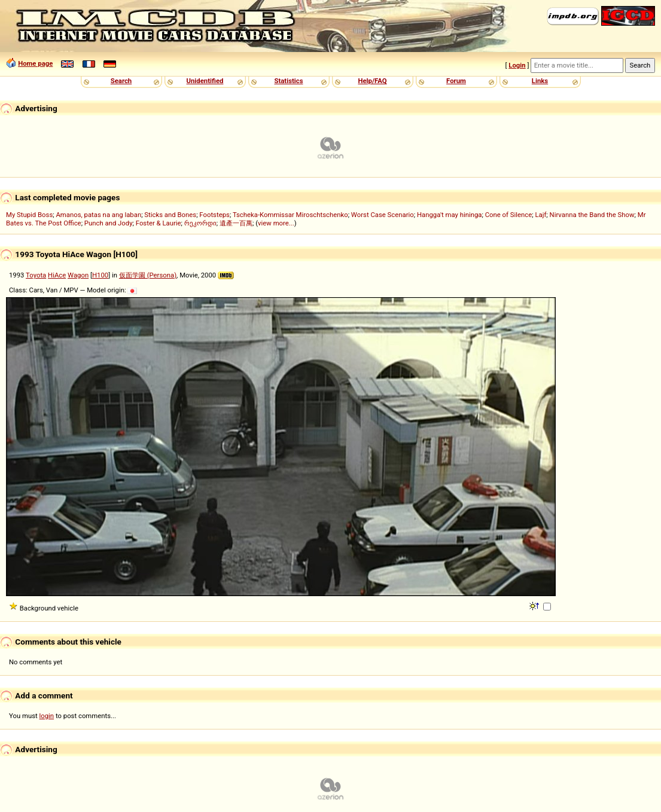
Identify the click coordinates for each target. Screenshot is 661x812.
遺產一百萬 (236, 223)
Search (121, 81)
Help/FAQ (372, 81)
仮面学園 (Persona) (148, 275)
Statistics (288, 81)
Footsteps (214, 215)
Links (540, 81)
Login (517, 65)
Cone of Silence (509, 215)
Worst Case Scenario (383, 215)
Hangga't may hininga (449, 215)
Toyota (36, 275)
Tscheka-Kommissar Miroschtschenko (290, 215)
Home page (35, 63)
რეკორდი (200, 223)
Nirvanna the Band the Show (592, 215)
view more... (276, 223)
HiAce (57, 275)
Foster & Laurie (159, 223)
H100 (100, 275)
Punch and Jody (109, 223)
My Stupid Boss (29, 215)
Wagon (78, 275)
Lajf (540, 215)
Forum (456, 81)
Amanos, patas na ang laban (98, 215)
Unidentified (205, 81)
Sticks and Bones (170, 215)
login (47, 716)
